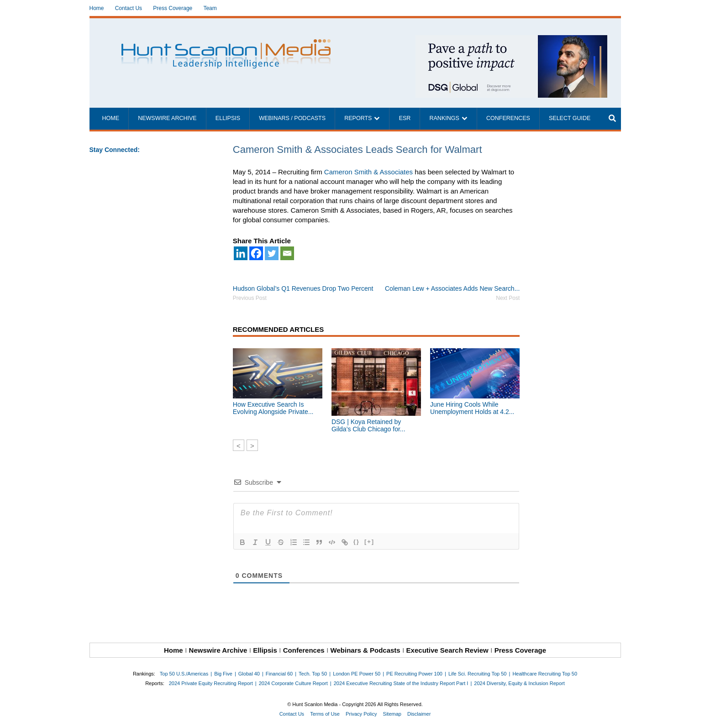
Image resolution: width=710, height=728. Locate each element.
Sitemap (392, 714)
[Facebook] (256, 253)
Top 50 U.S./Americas (184, 674)
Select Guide (570, 118)
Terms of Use (325, 714)
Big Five (223, 674)
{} (357, 542)
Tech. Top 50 (313, 674)
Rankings (444, 118)
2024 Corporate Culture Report (293, 683)
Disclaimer (419, 714)
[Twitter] (272, 253)
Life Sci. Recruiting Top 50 (478, 674)
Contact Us (129, 8)
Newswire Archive (167, 118)
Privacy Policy (361, 714)
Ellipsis (228, 118)
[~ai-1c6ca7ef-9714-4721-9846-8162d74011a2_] (511, 40)
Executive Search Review (447, 650)
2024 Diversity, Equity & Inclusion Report (519, 683)
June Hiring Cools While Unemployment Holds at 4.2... (472, 408)
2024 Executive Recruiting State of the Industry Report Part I (401, 683)
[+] (369, 542)
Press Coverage (173, 8)
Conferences (508, 118)
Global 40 (249, 674)
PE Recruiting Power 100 (414, 674)
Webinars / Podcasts (292, 118)
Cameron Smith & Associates (368, 172)
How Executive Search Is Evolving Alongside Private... (273, 408)
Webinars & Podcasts (366, 650)
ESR (405, 118)
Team (210, 8)
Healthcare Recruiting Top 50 (545, 674)
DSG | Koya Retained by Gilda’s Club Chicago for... (368, 425)
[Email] (287, 253)
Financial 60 (279, 674)
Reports (358, 118)
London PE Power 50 (357, 674)
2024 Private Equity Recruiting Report (211, 683)
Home (97, 8)
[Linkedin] (241, 253)
